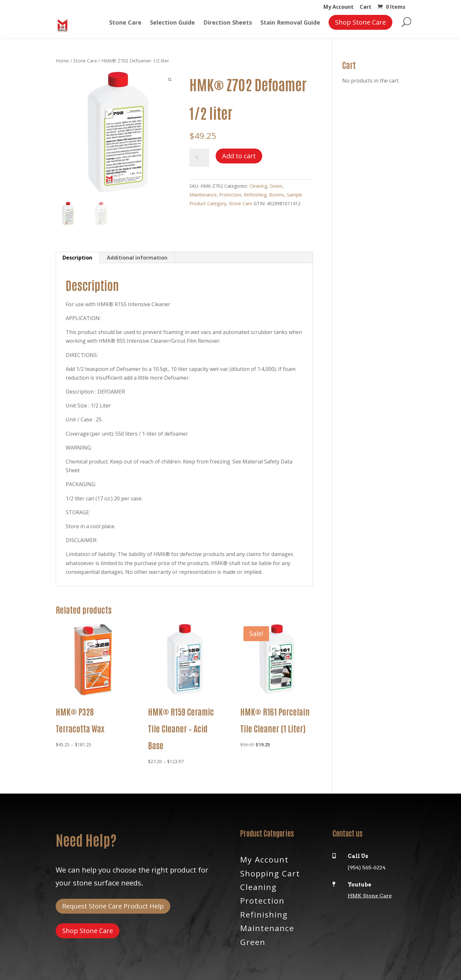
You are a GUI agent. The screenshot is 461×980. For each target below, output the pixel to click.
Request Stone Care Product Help (113, 906)
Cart (365, 7)
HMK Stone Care (370, 896)
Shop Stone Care (88, 931)
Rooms (277, 195)
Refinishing (255, 195)
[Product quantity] (199, 158)
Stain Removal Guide (290, 23)
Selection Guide (172, 23)
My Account (338, 7)
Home (62, 61)
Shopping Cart (270, 873)
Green (276, 186)
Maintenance (203, 195)
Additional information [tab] (137, 258)
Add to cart (239, 156)
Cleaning (258, 186)
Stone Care (125, 23)
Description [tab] (77, 258)
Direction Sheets (228, 23)
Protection (230, 195)
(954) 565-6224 (367, 868)
